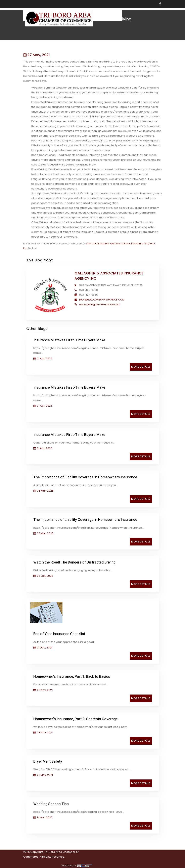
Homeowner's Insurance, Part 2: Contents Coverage (76, 719)
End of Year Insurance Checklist (59, 634)
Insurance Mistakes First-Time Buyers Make (69, 340)
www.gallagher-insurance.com (99, 304)
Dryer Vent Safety (48, 762)
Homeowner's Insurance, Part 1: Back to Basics (72, 677)
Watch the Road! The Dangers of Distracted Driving (74, 562)
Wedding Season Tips (51, 804)
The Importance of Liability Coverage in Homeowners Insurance (85, 477)
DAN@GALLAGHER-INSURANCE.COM (102, 300)
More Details (141, 367)
